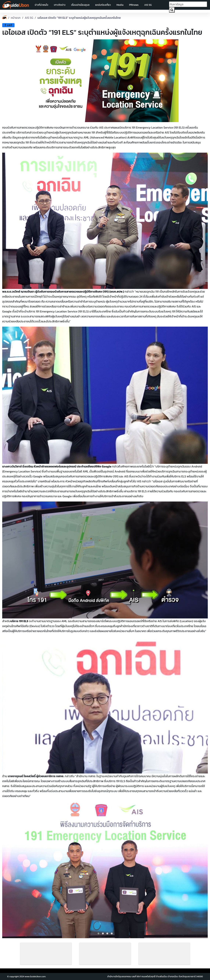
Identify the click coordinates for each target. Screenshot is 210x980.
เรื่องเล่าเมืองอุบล (80, 5)
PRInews (134, 5)
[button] (98, 933)
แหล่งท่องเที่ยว (103, 5)
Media (120, 5)
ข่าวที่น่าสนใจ (41, 5)
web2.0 (78, 12)
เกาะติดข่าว (60, 5)
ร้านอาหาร (40, 12)
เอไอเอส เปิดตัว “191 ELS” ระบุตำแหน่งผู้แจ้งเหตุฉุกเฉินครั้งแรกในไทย (79, 18)
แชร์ (8, 25)
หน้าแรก (16, 18)
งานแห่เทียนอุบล (60, 12)
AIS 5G (148, 5)
